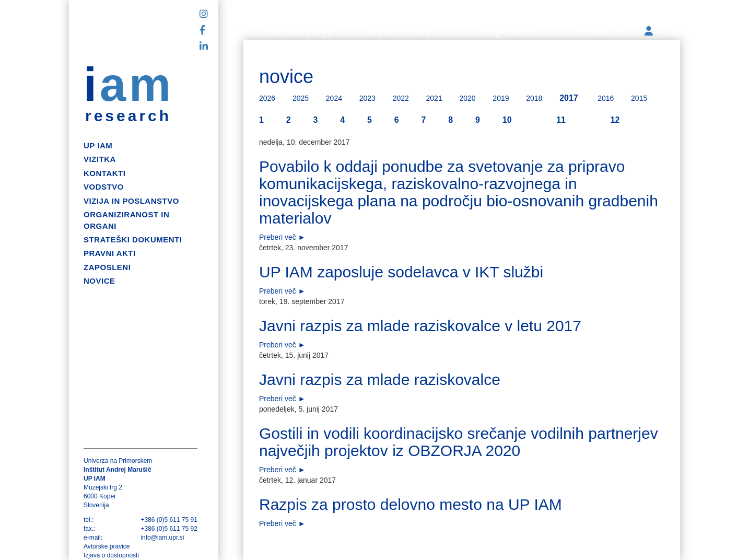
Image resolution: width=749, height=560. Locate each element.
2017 (569, 98)
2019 (501, 98)
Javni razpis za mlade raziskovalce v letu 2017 (420, 326)
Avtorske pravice (107, 546)
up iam (98, 145)
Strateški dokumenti (133, 240)
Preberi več (278, 237)
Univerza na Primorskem (118, 461)
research (128, 116)
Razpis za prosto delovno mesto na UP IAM (411, 504)
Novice (100, 281)
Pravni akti (110, 253)
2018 (534, 98)
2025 (301, 98)
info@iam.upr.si (162, 538)
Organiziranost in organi (126, 220)
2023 (367, 98)
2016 (606, 98)
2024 (334, 98)
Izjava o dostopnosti (111, 555)
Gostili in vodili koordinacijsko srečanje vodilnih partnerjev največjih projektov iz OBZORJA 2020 (459, 442)
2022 (401, 98)
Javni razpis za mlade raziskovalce (380, 380)
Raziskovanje (299, 32)
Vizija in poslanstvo (131, 201)
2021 (434, 98)
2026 (267, 98)
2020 (467, 98)
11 (561, 120)
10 (507, 120)
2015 (639, 98)
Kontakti (104, 173)
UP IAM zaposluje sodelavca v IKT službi (401, 272)
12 (615, 120)
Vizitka (100, 159)
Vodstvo (104, 187)
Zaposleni (107, 267)
